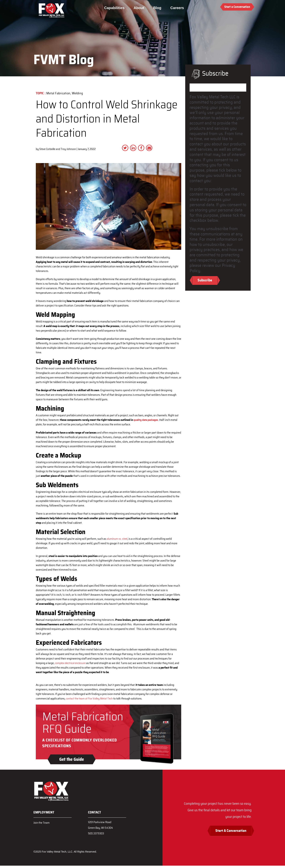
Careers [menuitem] (178, 8)
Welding (78, 93)
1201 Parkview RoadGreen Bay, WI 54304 (102, 826)
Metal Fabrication (58, 93)
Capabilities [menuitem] (115, 8)
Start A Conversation (228, 833)
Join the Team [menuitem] (42, 823)
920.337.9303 (97, 835)
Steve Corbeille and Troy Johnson (59, 149)
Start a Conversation (237, 7)
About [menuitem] (140, 8)
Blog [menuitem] (158, 8)
